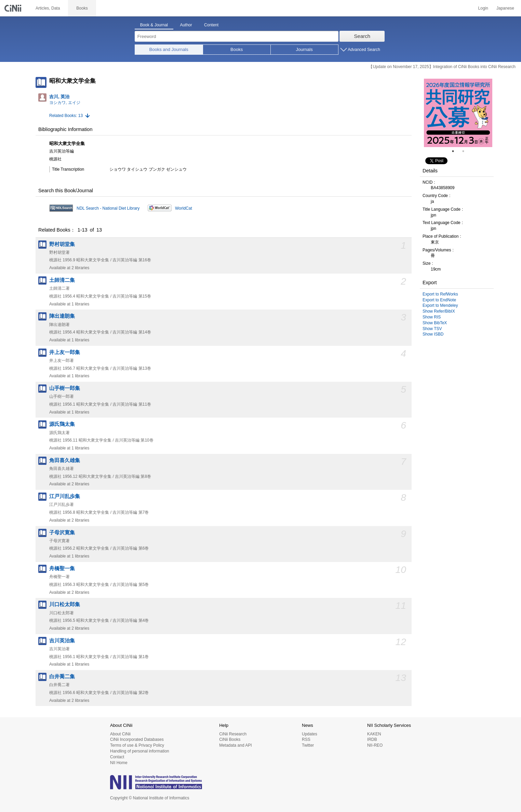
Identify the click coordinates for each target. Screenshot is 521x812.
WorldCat (184, 208)
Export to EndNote (439, 300)
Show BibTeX (435, 323)
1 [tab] (456, 151)
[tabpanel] (458, 113)
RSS (306, 739)
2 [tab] (466, 151)
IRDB (372, 739)
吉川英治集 (62, 641)
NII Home (119, 763)
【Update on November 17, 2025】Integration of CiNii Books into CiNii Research (442, 67)
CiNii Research (233, 734)
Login (483, 8)
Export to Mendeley (440, 305)
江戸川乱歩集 (65, 496)
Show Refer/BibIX (439, 311)
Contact (117, 757)
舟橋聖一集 (62, 568)
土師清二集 (62, 280)
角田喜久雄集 (65, 460)
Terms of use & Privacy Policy (137, 745)
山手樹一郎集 (65, 388)
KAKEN (374, 734)
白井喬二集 (62, 677)
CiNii (14, 8)
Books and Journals (169, 49)
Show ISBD (433, 334)
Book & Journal (154, 25)
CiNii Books (230, 739)
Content (211, 25)
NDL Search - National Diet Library (108, 208)
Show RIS (432, 317)
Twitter (308, 745)
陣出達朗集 (62, 316)
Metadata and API (235, 745)
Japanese (505, 8)
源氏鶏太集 (62, 424)
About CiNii (120, 734)
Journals (304, 49)
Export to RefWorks (440, 294)
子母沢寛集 (62, 533)
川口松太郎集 (65, 604)
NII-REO (375, 745)
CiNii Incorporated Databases (137, 739)
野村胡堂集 (62, 244)
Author (186, 25)
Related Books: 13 (66, 116)
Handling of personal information (140, 751)
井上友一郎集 (65, 352)
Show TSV (432, 329)
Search (362, 36)
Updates (310, 734)
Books (237, 49)
